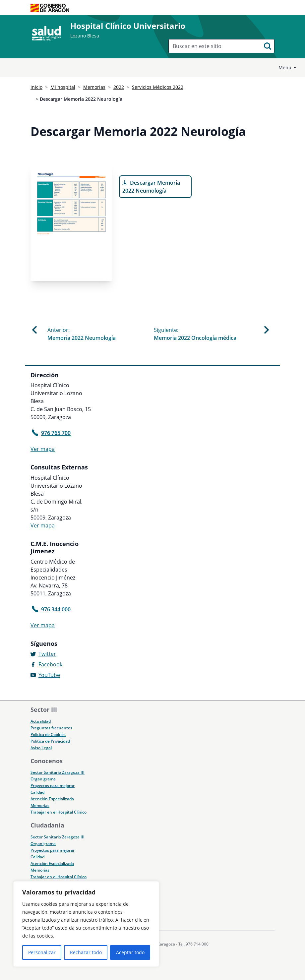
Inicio (36, 87)
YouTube (49, 675)
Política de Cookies (48, 735)
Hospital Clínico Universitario (128, 26)
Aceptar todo (130, 952)
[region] (86, 924)
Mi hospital (63, 87)
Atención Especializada (52, 799)
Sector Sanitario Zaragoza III (58, 772)
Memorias (94, 87)
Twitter (47, 654)
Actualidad (41, 721)
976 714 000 (197, 944)
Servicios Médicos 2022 (158, 87)
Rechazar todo (86, 952)
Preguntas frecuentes (51, 728)
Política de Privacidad (50, 741)
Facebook (50, 664)
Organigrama (43, 779)
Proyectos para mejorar (53, 786)
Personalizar (42, 952)
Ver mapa (43, 449)
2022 (119, 87)
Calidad (37, 792)
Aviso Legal (41, 748)
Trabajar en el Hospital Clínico (59, 812)
